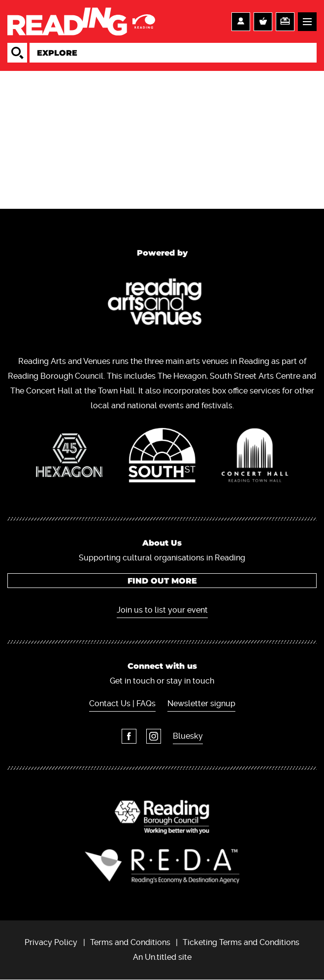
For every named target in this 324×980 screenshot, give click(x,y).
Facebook (129, 736)
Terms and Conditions (130, 942)
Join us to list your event (162, 610)
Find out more (162, 581)
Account (241, 22)
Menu (307, 22)
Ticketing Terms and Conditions (241, 942)
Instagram (154, 736)
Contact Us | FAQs (122, 703)
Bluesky (188, 736)
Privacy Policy (51, 942)
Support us (285, 22)
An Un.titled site (162, 957)
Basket (263, 22)
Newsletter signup (201, 703)
